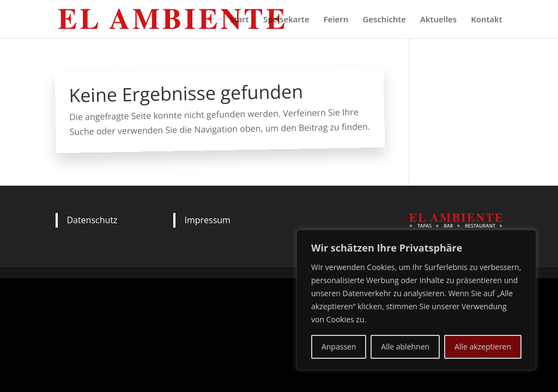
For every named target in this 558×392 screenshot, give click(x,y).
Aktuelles (438, 20)
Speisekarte (286, 20)
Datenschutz (92, 220)
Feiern (336, 20)
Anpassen (339, 347)
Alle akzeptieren (483, 347)
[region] (416, 300)
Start (239, 20)
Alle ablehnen (405, 347)
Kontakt (486, 20)
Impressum (207, 220)
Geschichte (384, 20)
